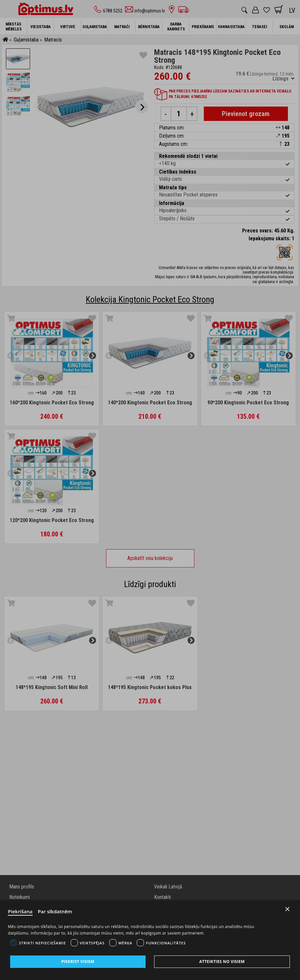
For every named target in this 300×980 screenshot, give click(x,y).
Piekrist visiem (78, 962)
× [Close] (287, 909)
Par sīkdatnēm (55, 911)
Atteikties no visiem (222, 962)
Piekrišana (20, 911)
